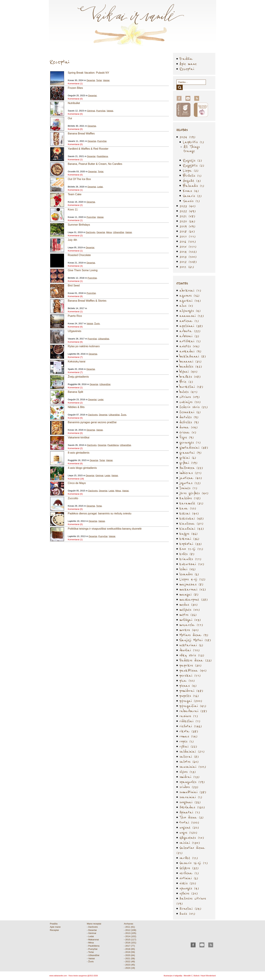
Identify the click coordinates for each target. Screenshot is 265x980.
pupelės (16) (189, 696)
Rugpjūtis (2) (194, 165)
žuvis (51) (187, 914)
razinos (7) (189, 716)
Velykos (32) (189, 868)
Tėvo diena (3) (191, 817)
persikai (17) (190, 675)
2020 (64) (187, 221)
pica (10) (187, 680)
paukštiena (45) (193, 670)
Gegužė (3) (192, 181)
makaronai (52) (193, 589)
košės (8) (187, 554)
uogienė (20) (189, 827)
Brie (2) (186, 382)
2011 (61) (187, 267)
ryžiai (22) (188, 746)
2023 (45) (188, 206)
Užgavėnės (75, 331)
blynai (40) (188, 371)
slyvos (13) (188, 772)
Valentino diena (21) (191, 850)
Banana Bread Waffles (81, 133)
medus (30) (189, 604)
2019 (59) (187, 226)
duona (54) (189, 427)
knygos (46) (189, 534)
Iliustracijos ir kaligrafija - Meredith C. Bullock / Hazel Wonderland (190, 976)
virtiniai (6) (189, 878)
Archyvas (129, 924)
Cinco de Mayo (77, 483)
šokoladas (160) (192, 807)
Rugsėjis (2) (192, 160)
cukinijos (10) (190, 402)
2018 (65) (187, 231)
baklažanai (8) (193, 356)
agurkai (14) (190, 301)
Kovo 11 (73, 209)
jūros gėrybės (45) (194, 493)
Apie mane (188, 64)
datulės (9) (189, 417)
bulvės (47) (188, 392)
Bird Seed (74, 285)
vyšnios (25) (189, 893)
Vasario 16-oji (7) (194, 863)
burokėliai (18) (191, 387)
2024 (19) (187, 137)
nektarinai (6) (191, 645)
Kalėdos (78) (190, 498)
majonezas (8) (191, 584)
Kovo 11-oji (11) (191, 549)
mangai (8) (189, 594)
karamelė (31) (191, 503)
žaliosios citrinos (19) (191, 901)
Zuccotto (73, 498)
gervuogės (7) (190, 442)
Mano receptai (94, 924)
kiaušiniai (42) (192, 529)
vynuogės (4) (189, 888)
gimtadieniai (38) (194, 447)
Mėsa (109, 232)
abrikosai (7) (190, 290)
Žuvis (97, 323)
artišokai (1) (190, 341)
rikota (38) (189, 731)
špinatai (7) (190, 812)
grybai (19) (188, 463)
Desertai (91, 80)
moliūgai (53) (190, 620)
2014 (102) (188, 252)
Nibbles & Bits (76, 407)
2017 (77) (188, 236)
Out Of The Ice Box (79, 179)
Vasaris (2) (192, 196)
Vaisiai (106, 80)
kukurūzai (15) (192, 564)
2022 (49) (188, 211)
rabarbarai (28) (193, 711)
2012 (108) (188, 262)
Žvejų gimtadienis (78, 377)
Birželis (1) (192, 176)
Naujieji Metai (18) (195, 640)
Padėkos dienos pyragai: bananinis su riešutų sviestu (100, 513)
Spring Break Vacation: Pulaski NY (88, 73)
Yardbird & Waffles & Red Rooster (88, 149)
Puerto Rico (75, 316)
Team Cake (75, 194)
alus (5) (186, 306)
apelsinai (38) (191, 326)
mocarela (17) (191, 625)
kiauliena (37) (191, 523)
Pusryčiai (101, 111)
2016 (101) (188, 241)
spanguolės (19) (192, 782)
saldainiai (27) (192, 751)
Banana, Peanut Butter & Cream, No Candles (95, 164)
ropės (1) (187, 741)
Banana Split (75, 392)
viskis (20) (188, 883)
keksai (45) (189, 513)
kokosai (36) (189, 539)
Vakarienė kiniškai (79, 437)
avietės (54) (189, 346)
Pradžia (186, 59)
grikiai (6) (188, 458)
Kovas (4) (191, 191)
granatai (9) (190, 453)
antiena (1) (189, 321)
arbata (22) (190, 331)
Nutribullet (74, 103)
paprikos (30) (190, 665)
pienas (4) (188, 686)
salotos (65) (189, 762)
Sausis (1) (191, 201)
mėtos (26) (188, 615)
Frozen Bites (75, 88)
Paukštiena (102, 156)
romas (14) (188, 736)
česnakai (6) (190, 412)
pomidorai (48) (191, 691)
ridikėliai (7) (190, 721)
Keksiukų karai (77, 361)
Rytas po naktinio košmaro (84, 346)
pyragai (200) (191, 701)
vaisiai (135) (190, 843)
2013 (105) (188, 257)
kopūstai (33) (191, 544)
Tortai (99, 80)
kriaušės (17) (190, 559)
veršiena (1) (189, 873)
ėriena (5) (188, 432)
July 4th (72, 240)
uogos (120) (188, 832)
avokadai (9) (190, 351)
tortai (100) (189, 822)
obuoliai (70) (190, 650)
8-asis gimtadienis (79, 453)
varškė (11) (189, 858)
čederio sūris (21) (194, 407)
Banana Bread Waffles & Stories (87, 301)
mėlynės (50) (190, 610)
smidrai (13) (189, 777)
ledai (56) (188, 569)
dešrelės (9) (189, 422)
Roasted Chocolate (79, 255)
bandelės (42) (191, 366)
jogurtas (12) (190, 483)
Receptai (187, 69)
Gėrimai (91, 111)
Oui (70, 118)
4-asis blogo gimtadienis (82, 468)
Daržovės (91, 232)
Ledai (100, 187)
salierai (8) (189, 756)
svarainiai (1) (191, 797)
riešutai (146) (191, 726)
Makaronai (93, 940)
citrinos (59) (190, 397)
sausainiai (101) (193, 767)
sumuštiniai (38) (193, 792)
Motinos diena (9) (194, 635)
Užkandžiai (118, 232)
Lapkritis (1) (193, 142)
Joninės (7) (188, 488)
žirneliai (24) (190, 908)
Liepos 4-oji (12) (192, 579)
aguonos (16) (189, 295)
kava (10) (188, 508)
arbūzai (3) (189, 336)
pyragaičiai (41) (193, 706)
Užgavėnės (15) (192, 838)
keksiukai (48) (192, 518)
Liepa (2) (191, 170)
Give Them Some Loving (83, 270)
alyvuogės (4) (190, 311)
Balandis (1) (194, 186)
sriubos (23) (189, 787)
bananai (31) (190, 361)
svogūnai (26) (190, 802)
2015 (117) (188, 246)
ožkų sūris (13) (192, 655)
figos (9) (187, 437)
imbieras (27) (190, 473)
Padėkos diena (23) (196, 660)
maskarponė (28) (194, 599)
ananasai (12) (192, 316)
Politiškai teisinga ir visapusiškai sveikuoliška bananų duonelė (105, 529)
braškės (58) (190, 377)
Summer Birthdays (79, 225)
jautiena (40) (191, 478)
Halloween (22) (191, 468)
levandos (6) (189, 574)
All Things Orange (192, 149)
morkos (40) (189, 630)
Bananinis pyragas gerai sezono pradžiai (92, 422)
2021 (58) (187, 216)
